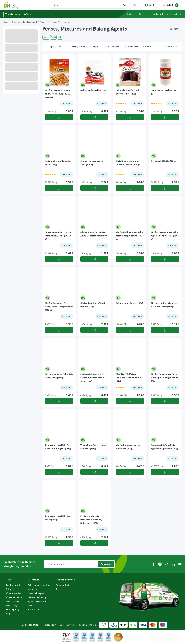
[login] (150, 5)
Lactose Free (113, 46)
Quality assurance (37, 601)
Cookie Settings (68, 625)
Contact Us (34, 610)
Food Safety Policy (88, 625)
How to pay (11, 606)
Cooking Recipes (64, 585)
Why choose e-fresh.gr (39, 585)
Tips (58, 589)
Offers (27, 14)
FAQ (8, 614)
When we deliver (14, 593)
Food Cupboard (30, 22)
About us (33, 589)
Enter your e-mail (55, 564)
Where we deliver (14, 597)
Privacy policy (50, 625)
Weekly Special (78, 46)
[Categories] (12, 14)
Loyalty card (157, 14)
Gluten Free (133, 46)
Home (6, 22)
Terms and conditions (29, 625)
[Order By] (172, 46)
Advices (143, 14)
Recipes (130, 14)
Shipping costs (13, 589)
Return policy (12, 610)
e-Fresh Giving (174, 14)
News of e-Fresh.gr (38, 597)
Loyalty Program (37, 593)
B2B (30, 606)
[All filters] (148, 46)
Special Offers (57, 46)
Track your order (14, 585)
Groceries (16, 22)
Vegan (96, 46)
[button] (137, 5)
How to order (12, 601)
